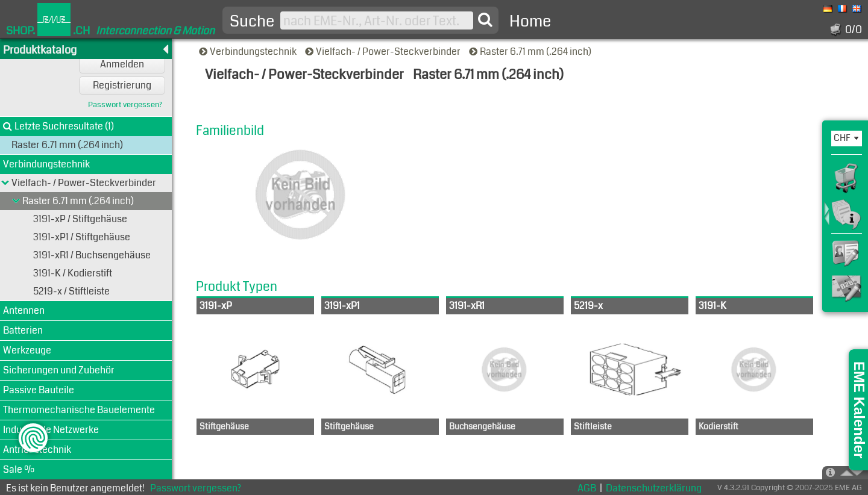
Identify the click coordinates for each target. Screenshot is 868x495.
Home (530, 21)
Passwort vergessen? (125, 105)
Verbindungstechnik (249, 51)
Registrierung (122, 85)
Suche (252, 22)
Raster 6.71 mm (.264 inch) (531, 51)
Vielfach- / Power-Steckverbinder (384, 51)
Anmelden (122, 64)
